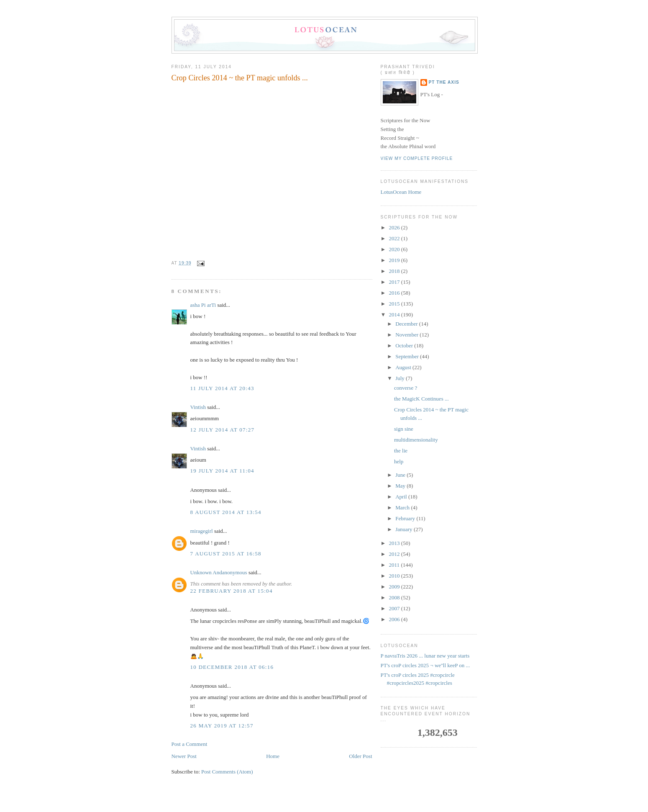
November (407, 335)
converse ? (406, 388)
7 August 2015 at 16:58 (226, 554)
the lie (401, 451)
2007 (395, 608)
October (405, 346)
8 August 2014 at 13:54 (226, 512)
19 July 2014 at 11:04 (222, 471)
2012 (395, 554)
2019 (395, 260)
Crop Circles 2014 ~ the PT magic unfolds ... (240, 78)
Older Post (360, 756)
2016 (395, 293)
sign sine (404, 429)
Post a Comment (190, 744)
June (401, 475)
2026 (395, 227)
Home (273, 756)
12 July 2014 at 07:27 (223, 430)
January (405, 529)
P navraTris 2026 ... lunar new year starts (425, 656)
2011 (395, 565)
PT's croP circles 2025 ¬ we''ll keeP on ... (425, 665)
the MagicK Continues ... (421, 399)
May (401, 486)
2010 (395, 576)
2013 (395, 543)
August (404, 367)
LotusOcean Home (401, 192)
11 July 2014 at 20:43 (222, 388)
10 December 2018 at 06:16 (232, 667)
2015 (395, 304)
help (399, 461)
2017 (395, 282)
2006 (395, 619)
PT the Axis (444, 82)
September (408, 356)
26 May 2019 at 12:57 (222, 726)
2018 (395, 271)
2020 (395, 249)
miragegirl (202, 531)
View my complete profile (417, 158)
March (403, 507)
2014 (395, 315)
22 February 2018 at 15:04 (232, 591)
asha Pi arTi (203, 305)
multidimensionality (416, 440)
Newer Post (184, 756)
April (402, 497)
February (406, 518)
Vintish (198, 407)
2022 (395, 238)
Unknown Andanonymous (219, 572)
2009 (395, 587)
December (407, 324)
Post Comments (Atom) (227, 772)
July (401, 378)
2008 (395, 597)
